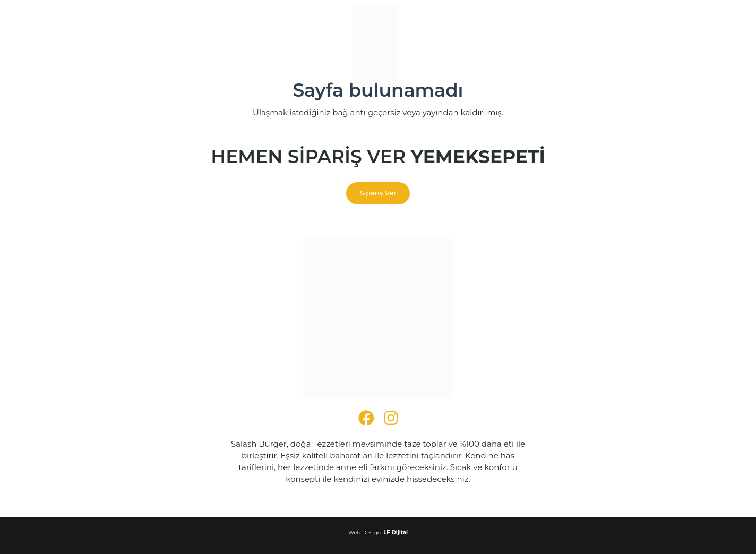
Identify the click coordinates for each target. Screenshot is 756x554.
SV (663, 131)
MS (650, 48)
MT (679, 48)
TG (675, 131)
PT (646, 83)
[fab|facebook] (366, 418)
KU (634, 24)
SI (671, 107)
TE (645, 143)
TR (671, 143)
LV (633, 35)
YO (670, 167)
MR (647, 59)
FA (675, 71)
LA (673, 24)
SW (648, 131)
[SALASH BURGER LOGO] (375, 45)
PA (659, 83)
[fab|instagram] (391, 418)
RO (672, 83)
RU (634, 95)
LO (660, 24)
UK (634, 155)
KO (677, 11)
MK (670, 35)
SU (634, 131)
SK (633, 119)
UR (648, 155)
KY (647, 24)
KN (634, 11)
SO (658, 119)
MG (635, 48)
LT (645, 35)
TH (658, 143)
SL (646, 119)
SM (649, 95)
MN (663, 59)
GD (664, 95)
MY (678, 59)
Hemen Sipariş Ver (378, 157)
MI (633, 59)
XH (647, 167)
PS (663, 71)
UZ (663, 155)
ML (665, 48)
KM (662, 11)
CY (633, 167)
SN (645, 107)
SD (659, 107)
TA (633, 143)
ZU (634, 179)
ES (671, 119)
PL (633, 83)
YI (658, 167)
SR (677, 95)
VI (674, 155)
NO (649, 71)
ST (633, 107)
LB (656, 35)
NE (634, 71)
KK (648, 11)
